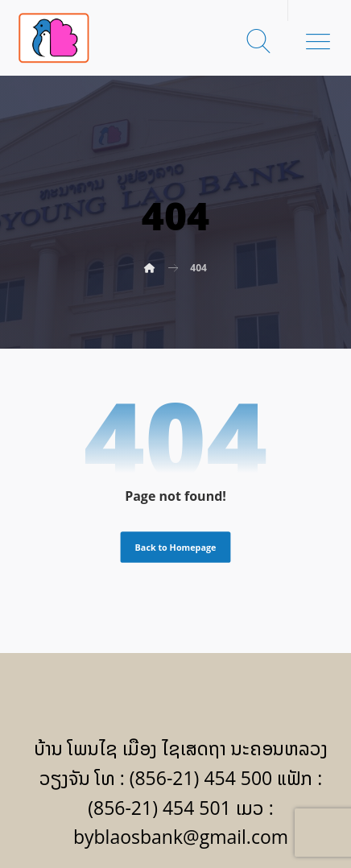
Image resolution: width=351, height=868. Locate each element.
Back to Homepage (176, 547)
